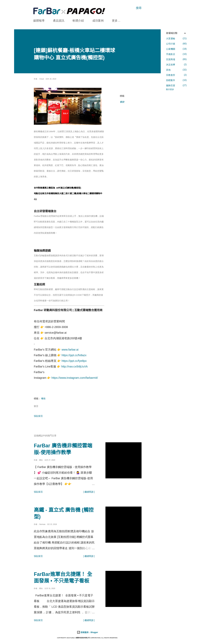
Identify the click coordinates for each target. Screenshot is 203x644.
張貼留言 (38, 416)
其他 (176, 70)
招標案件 (176, 80)
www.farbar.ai (70, 350)
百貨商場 (176, 59)
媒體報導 (39, 21)
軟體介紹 (78, 21)
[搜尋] (139, 8)
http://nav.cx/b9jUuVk (74, 366)
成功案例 (98, 21)
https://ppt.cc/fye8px (74, 361)
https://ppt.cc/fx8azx (74, 355)
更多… (116, 21)
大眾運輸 (176, 38)
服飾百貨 (176, 85)
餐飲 (122, 102)
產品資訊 (59, 21)
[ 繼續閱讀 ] (89, 492)
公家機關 (176, 49)
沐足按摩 (176, 65)
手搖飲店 (176, 54)
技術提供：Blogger (87, 632)
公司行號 (176, 44)
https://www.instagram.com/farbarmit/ (75, 378)
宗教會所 (176, 75)
